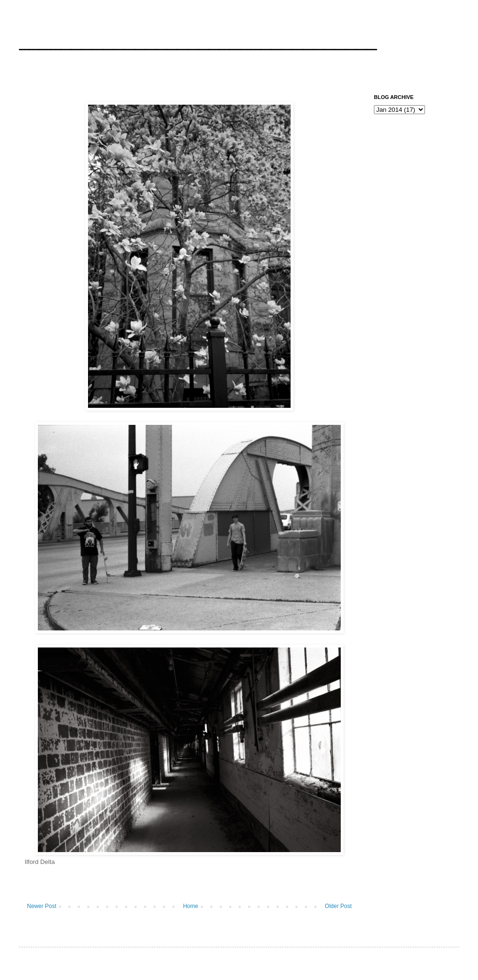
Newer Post (42, 906)
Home (191, 906)
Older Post (338, 906)
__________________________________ (198, 40)
